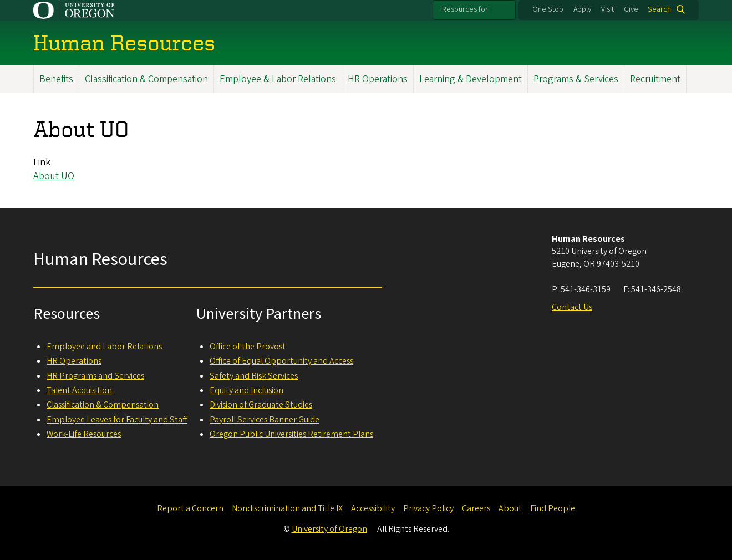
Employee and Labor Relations (104, 347)
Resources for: (466, 9)
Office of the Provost (248, 347)
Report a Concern (190, 508)
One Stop (548, 9)
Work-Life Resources (84, 434)
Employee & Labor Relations (278, 79)
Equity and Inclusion (246, 390)
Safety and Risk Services (254, 376)
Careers (476, 508)
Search (659, 9)
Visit (608, 9)
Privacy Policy (428, 508)
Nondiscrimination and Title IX (287, 508)
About (510, 508)
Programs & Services (576, 79)
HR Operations (378, 79)
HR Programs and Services (95, 376)
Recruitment (655, 79)
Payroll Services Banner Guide (265, 420)
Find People (553, 508)
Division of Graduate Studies (261, 405)
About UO (54, 176)
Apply (582, 9)
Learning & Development (471, 79)
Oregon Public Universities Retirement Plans (291, 434)
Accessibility (373, 508)
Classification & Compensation (146, 79)
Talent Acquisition (79, 390)
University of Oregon (329, 529)
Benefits (56, 79)
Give (631, 9)
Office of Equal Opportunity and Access (281, 361)
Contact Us (572, 307)
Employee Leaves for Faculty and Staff (117, 420)
